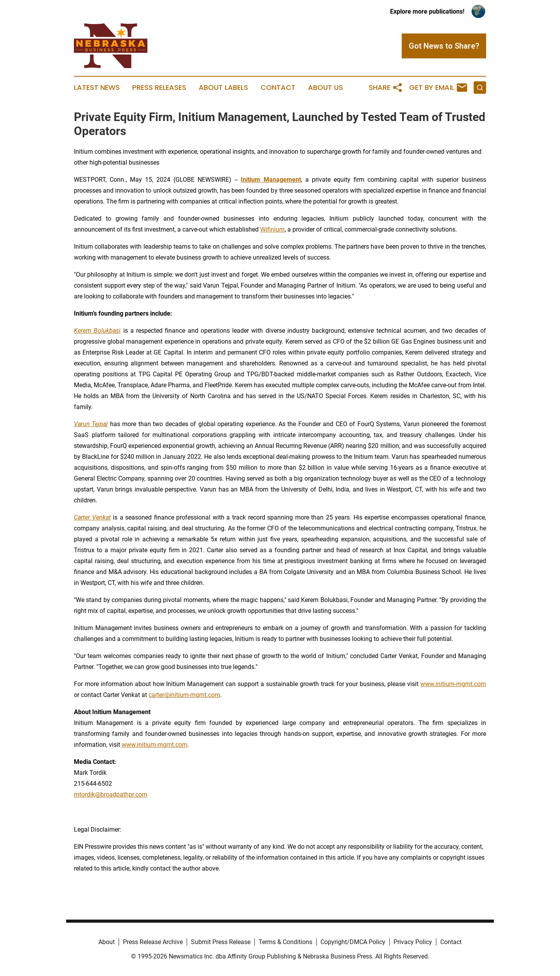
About (107, 942)
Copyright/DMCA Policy (353, 942)
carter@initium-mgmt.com (184, 695)
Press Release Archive (153, 942)
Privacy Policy (413, 942)
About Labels (223, 88)
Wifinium (272, 229)
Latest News (97, 88)
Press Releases (159, 88)
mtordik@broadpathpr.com (111, 794)
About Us (325, 88)
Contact (278, 88)
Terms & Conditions (285, 942)
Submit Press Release (221, 942)
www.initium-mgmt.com (453, 684)
